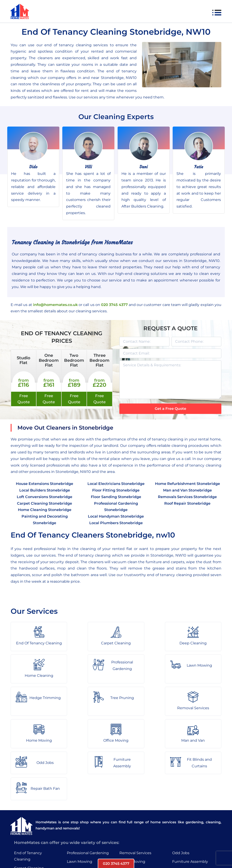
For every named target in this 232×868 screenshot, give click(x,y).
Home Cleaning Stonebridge (45, 510)
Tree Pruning (79, 823)
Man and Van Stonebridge (187, 490)
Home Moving (132, 806)
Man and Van (131, 823)
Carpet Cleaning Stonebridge (45, 503)
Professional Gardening (88, 797)
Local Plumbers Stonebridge (116, 523)
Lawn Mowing (80, 806)
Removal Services (135, 797)
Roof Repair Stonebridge (187, 503)
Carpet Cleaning (29, 812)
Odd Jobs (181, 797)
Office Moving (132, 814)
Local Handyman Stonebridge (116, 516)
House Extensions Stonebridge (45, 484)
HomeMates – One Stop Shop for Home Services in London (148, 851)
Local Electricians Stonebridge (116, 484)
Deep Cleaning (28, 821)
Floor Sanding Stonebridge (116, 497)
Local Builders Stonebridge (45, 490)
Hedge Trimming (82, 814)
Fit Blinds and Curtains (193, 814)
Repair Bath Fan (187, 823)
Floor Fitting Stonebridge (116, 490)
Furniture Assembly (190, 806)
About (73, 851)
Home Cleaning (28, 830)
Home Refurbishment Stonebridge (187, 484)
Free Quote (24, 399)
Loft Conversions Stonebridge (45, 497)
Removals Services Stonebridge (187, 497)
